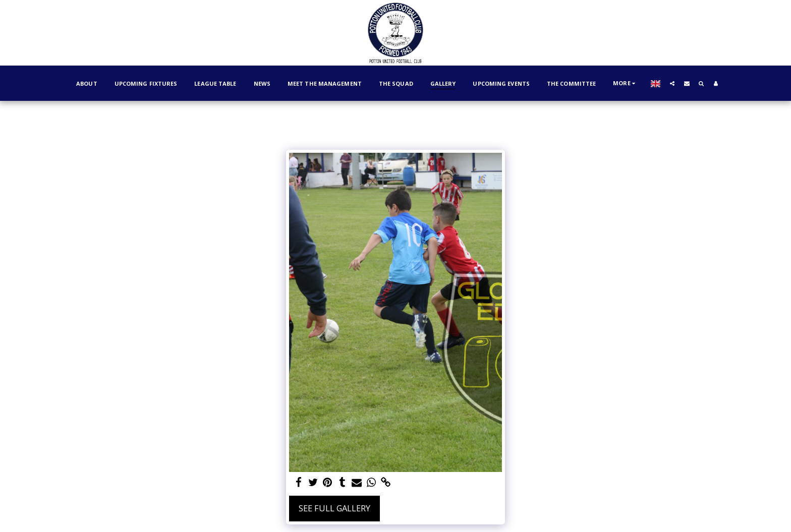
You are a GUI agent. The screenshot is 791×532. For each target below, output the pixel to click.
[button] (730, 83)
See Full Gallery (334, 508)
